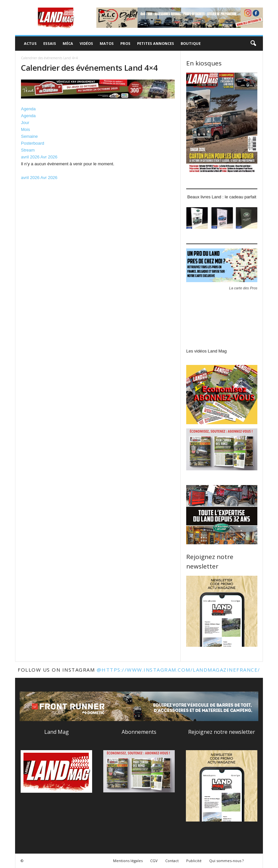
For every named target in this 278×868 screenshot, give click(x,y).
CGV (154, 861)
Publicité (194, 861)
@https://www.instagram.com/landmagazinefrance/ (179, 670)
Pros (125, 43)
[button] (253, 44)
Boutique (191, 43)
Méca (68, 43)
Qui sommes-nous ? (226, 861)
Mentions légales (128, 861)
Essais (50, 43)
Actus (30, 43)
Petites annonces (156, 43)
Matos (107, 43)
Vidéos (86, 43)
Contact (172, 861)
